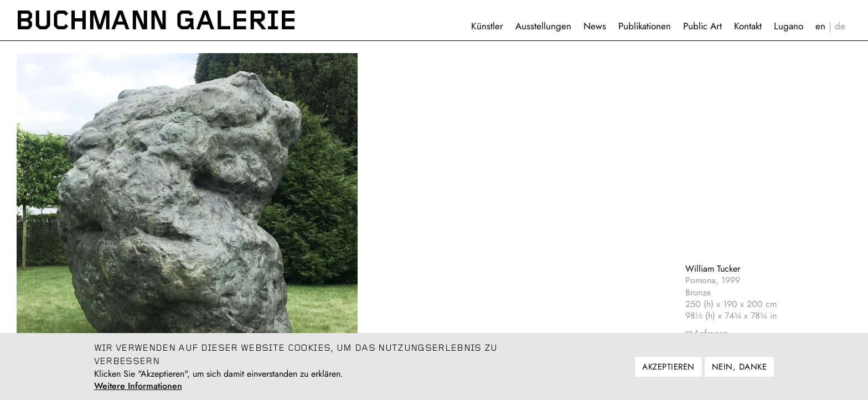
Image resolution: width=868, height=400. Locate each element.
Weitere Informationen (138, 391)
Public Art (702, 26)
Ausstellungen (543, 26)
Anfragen (711, 333)
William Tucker (713, 269)
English (820, 26)
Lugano (789, 26)
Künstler (487, 26)
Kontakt (748, 26)
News (595, 26)
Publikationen (645, 26)
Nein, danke (739, 371)
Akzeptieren (668, 371)
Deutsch (840, 26)
